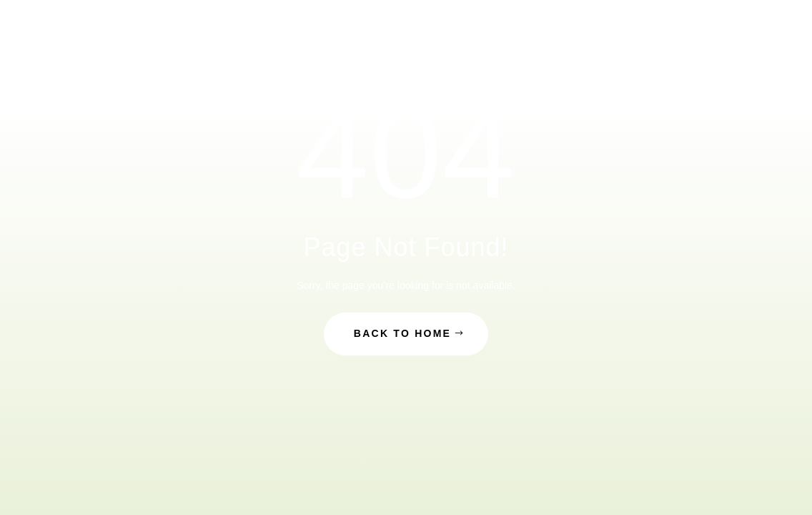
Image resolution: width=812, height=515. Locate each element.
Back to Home (402, 333)
